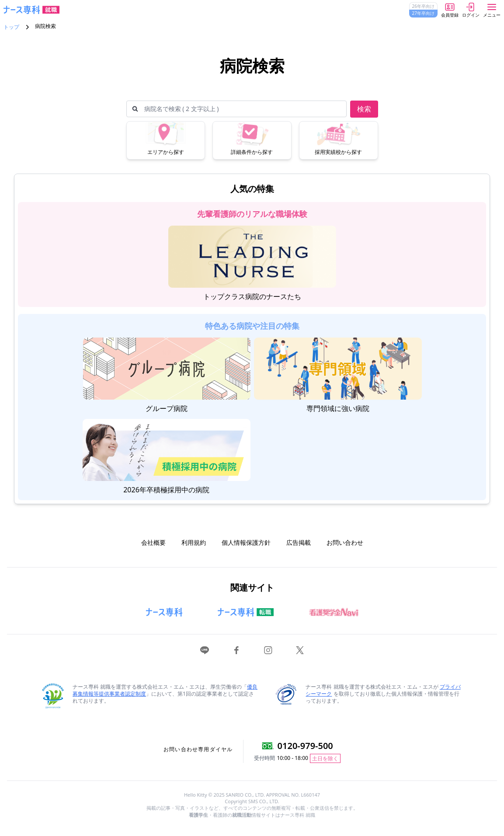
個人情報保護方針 (246, 542)
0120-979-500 (305, 746)
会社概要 (153, 542)
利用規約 (194, 542)
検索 (364, 109)
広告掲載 (299, 542)
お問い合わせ (345, 542)
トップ (11, 27)
